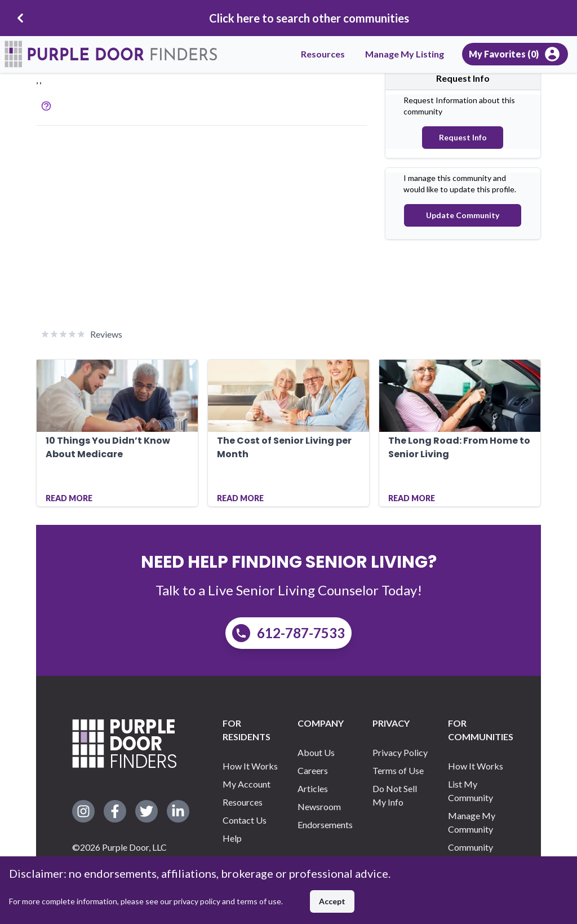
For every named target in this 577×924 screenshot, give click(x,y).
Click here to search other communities (309, 18)
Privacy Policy (400, 752)
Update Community (463, 215)
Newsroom (319, 806)
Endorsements (325, 824)
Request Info (463, 137)
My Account (247, 784)
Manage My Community (472, 822)
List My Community (471, 791)
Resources (323, 54)
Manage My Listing (405, 54)
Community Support (471, 854)
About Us (316, 752)
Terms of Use (398, 770)
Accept (332, 901)
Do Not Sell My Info (395, 795)
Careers (313, 770)
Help (232, 838)
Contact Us (245, 820)
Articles (313, 788)
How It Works (250, 766)
